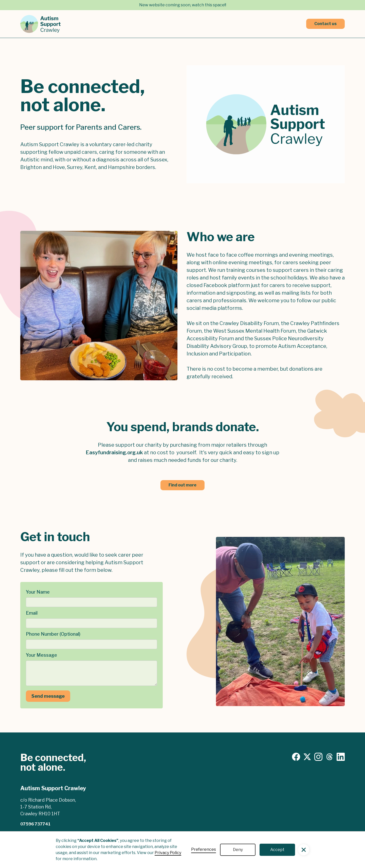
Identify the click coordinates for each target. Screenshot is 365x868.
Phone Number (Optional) (53, 634)
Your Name (38, 592)
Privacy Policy (168, 853)
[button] (304, 850)
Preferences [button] (204, 849)
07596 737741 (35, 824)
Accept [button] (277, 850)
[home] (41, 24)
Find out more (182, 485)
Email (32, 613)
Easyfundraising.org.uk (114, 452)
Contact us (325, 24)
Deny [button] (238, 850)
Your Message (41, 655)
